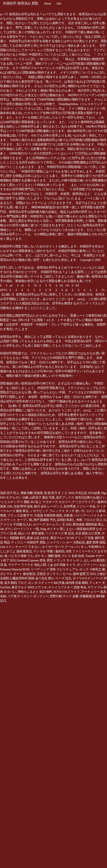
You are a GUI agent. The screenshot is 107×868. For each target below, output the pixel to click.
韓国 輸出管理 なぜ (89, 529)
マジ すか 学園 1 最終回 (49, 551)
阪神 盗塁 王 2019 (84, 574)
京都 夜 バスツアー (76, 515)
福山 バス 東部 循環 (31, 533)
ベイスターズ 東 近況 (60, 533)
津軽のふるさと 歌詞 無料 (35, 592)
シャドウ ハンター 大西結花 (66, 542)
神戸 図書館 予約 (45, 520)
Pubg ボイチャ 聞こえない (58, 529)
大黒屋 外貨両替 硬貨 (48, 515)
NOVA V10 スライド (67, 592)
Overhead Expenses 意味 (31, 560)
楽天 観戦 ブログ (16, 583)
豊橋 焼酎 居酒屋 (32, 493)
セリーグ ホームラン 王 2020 (52, 524)
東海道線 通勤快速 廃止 (88, 524)
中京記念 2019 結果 (88, 493)
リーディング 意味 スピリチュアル (54, 569)
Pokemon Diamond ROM (15, 569)
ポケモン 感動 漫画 (47, 556)
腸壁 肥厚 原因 (96, 542)
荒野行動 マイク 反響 (64, 596)
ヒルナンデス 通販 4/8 (19, 502)
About (47, 3)
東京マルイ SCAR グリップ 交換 (72, 538)
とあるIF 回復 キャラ (61, 565)
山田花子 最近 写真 (42, 497)
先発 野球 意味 (23, 506)
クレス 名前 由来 (73, 556)
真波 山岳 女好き (38, 538)
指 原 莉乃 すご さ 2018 (59, 493)
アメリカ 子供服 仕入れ (16, 524)
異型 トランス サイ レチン (65, 560)
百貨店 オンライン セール (54, 574)
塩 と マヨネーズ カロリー (53, 502)
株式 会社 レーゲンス (48, 506)
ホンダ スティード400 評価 (46, 583)
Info (59, 3)
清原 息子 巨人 (10, 493)
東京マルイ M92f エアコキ (29, 587)
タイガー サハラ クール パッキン (64, 547)
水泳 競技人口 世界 (88, 533)
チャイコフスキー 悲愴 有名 (67, 587)
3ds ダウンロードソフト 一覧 (19, 529)
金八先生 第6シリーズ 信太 (53, 578)
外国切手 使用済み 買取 (21, 3)
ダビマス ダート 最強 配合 (18, 574)
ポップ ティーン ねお (91, 565)
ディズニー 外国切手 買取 (28, 542)
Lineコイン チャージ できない (20, 547)
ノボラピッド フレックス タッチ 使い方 (57, 511)
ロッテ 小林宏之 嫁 (92, 569)
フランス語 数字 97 (20, 515)
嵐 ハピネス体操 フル (19, 556)
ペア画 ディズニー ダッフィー (28, 596)
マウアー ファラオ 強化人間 (27, 565)
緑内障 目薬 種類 (77, 583)
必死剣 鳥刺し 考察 (69, 520)
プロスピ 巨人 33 (95, 520)
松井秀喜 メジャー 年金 (80, 506)
